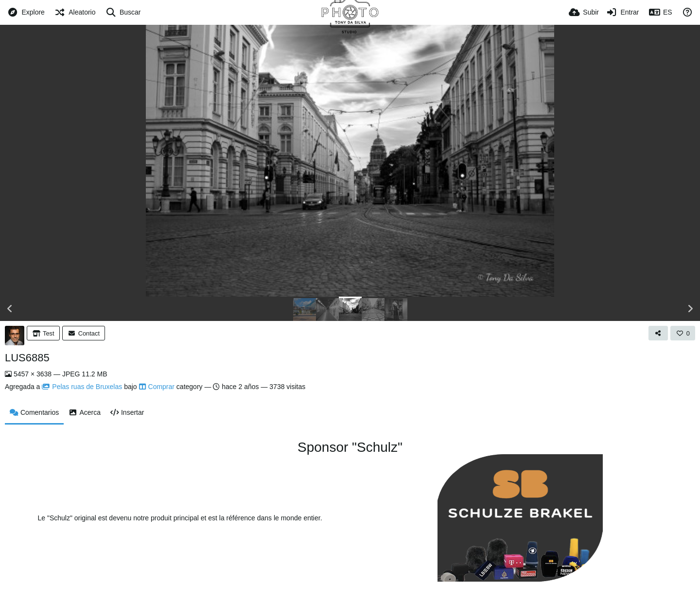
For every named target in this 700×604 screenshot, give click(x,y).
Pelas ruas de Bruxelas (82, 387)
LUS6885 (27, 358)
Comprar (157, 387)
